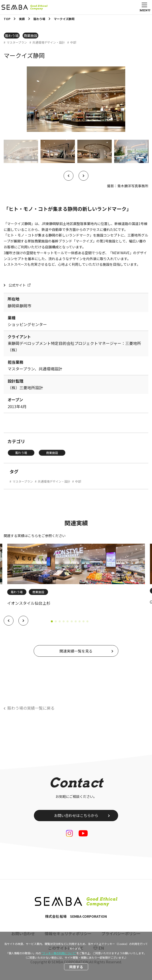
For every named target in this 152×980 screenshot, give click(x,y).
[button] (9, 621)
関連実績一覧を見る (76, 651)
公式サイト (17, 285)
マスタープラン (17, 42)
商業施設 (30, 36)
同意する (76, 967)
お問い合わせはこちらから (76, 815)
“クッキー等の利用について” (59, 953)
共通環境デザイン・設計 (49, 42)
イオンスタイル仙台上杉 (29, 603)
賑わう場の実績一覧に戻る (31, 708)
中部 (73, 42)
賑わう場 (12, 36)
